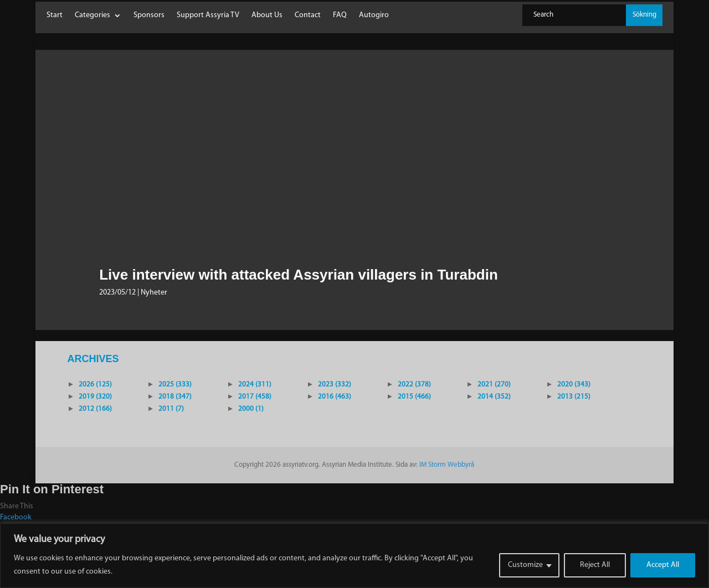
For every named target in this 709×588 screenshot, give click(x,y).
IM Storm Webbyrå (447, 465)
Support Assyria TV (208, 16)
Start (55, 16)
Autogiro (374, 16)
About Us (267, 16)
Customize (525, 565)
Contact (308, 16)
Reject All (595, 565)
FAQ (340, 16)
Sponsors (149, 16)
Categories (93, 16)
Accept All (663, 565)
